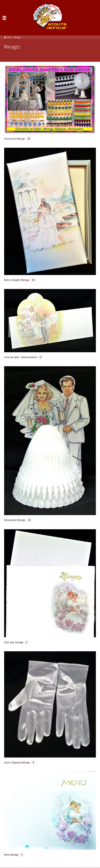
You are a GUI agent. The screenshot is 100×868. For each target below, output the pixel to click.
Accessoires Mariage (18, 139)
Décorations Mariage (18, 520)
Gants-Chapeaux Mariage (20, 762)
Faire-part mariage (17, 642)
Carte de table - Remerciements (23, 357)
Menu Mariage (14, 855)
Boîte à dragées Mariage (20, 280)
